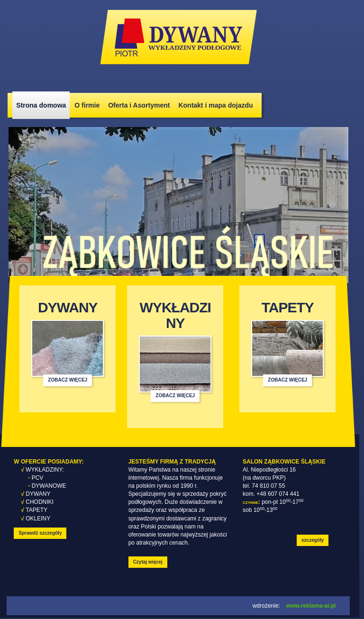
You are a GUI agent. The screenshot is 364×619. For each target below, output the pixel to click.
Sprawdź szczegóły (40, 533)
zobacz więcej (68, 380)
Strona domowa (41, 105)
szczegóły (313, 540)
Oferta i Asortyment (139, 105)
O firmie (87, 105)
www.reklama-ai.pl (311, 606)
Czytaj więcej (148, 562)
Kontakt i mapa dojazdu (215, 105)
